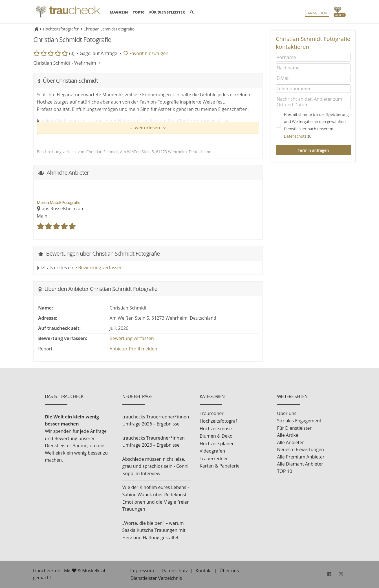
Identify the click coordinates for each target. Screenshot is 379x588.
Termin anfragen (313, 150)
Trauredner (212, 413)
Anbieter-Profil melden (133, 349)
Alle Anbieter (291, 442)
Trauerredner (214, 458)
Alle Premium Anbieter (301, 457)
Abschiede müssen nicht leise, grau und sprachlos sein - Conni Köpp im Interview (156, 466)
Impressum (142, 571)
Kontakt (204, 571)
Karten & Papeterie (220, 466)
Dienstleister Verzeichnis (156, 578)
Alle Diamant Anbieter (300, 464)
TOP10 (139, 12)
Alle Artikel (288, 435)
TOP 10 (285, 471)
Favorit (146, 53)
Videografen (212, 451)
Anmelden (317, 13)
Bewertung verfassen (100, 267)
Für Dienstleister (294, 428)
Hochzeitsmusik (216, 429)
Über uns (287, 413)
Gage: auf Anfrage (98, 53)
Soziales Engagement (299, 421)
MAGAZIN (119, 12)
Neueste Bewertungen (301, 449)
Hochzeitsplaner (217, 444)
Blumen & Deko (216, 436)
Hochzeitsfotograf (218, 421)
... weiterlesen (146, 128)
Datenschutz (295, 136)
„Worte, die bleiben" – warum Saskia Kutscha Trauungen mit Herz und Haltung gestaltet (154, 530)
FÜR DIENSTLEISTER (167, 12)
